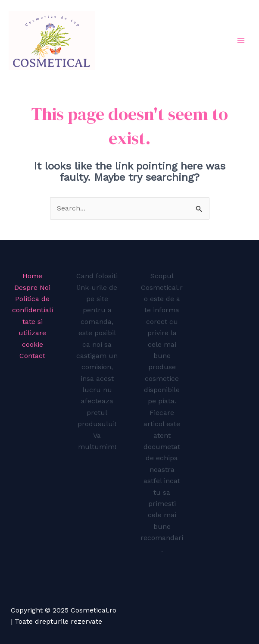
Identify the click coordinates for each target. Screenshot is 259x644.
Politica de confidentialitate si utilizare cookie (33, 322)
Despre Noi (32, 287)
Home (32, 276)
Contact (32, 356)
